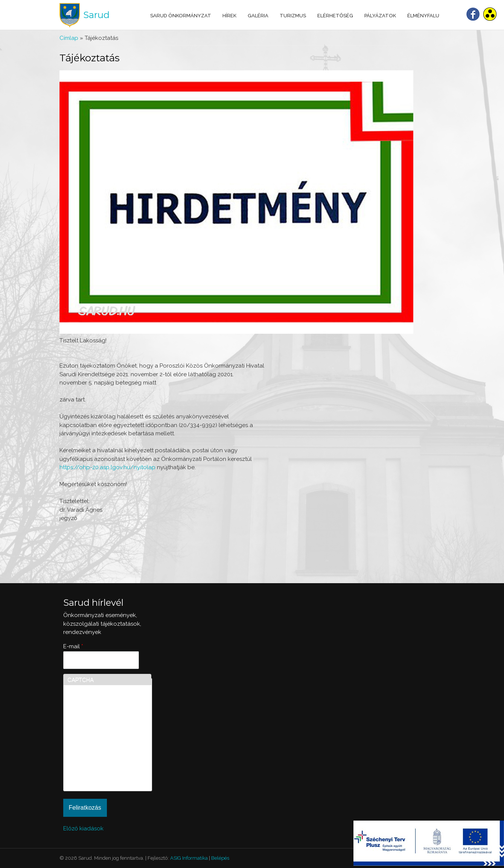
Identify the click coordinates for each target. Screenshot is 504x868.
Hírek (229, 16)
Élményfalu (423, 16)
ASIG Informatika (189, 858)
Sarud (96, 15)
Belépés (220, 858)
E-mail (73, 646)
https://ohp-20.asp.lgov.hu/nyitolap (107, 467)
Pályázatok (380, 16)
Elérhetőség (335, 16)
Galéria (258, 16)
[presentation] (98, 760)
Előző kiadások (83, 828)
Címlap (69, 38)
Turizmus (293, 16)
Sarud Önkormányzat (181, 16)
